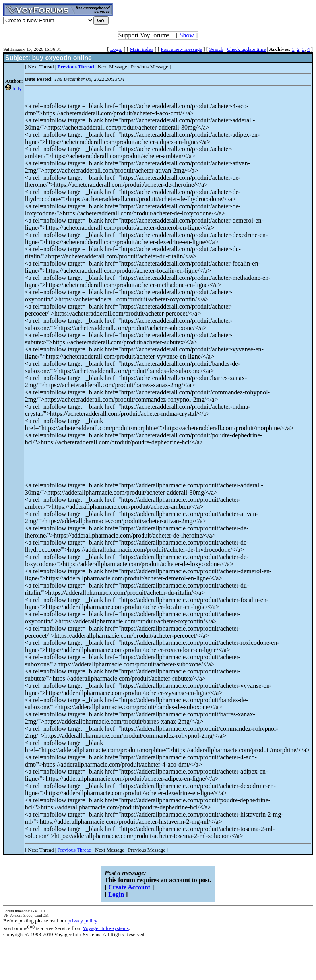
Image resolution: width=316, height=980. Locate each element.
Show (187, 35)
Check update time (246, 49)
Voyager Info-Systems (106, 928)
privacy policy (82, 921)
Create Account (129, 887)
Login (116, 49)
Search (216, 49)
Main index (142, 49)
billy (17, 88)
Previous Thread (75, 850)
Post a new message (181, 49)
